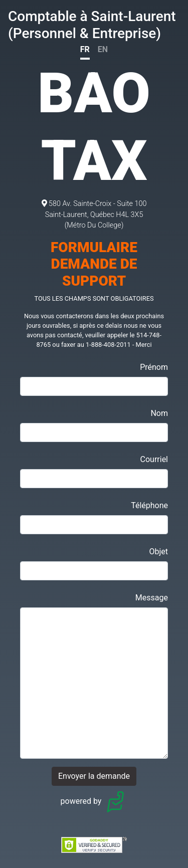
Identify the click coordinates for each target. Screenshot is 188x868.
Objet (158, 552)
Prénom (154, 367)
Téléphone (149, 505)
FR (85, 49)
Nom (159, 413)
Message (152, 598)
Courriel (154, 459)
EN (103, 49)
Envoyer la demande (94, 776)
